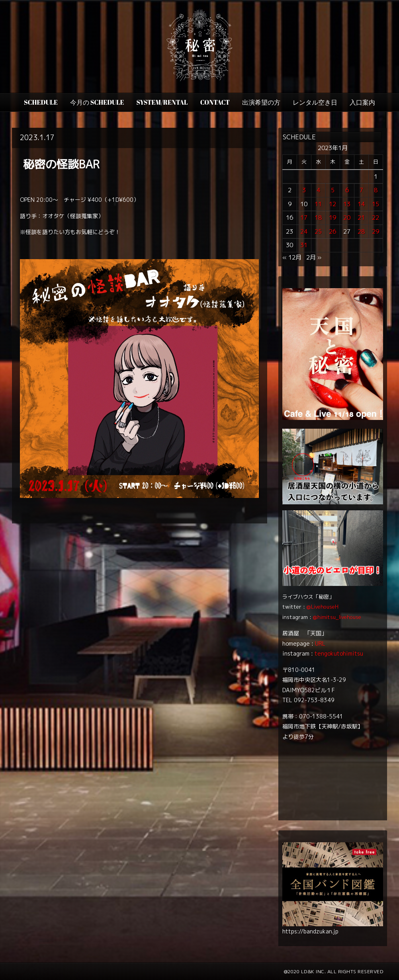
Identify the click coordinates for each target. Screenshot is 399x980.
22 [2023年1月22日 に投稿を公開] (376, 218)
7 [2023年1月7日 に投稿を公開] (361, 190)
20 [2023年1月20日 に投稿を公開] (347, 218)
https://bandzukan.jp (310, 931)
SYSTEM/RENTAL (162, 102)
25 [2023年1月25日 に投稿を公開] (318, 231)
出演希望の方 (261, 102)
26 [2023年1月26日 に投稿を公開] (332, 231)
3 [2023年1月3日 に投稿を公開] (304, 190)
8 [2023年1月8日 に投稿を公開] (376, 190)
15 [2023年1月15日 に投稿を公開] (376, 204)
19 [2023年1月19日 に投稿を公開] (332, 218)
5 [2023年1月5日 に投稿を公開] (333, 190)
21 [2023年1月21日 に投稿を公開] (361, 218)
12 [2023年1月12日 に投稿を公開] (332, 204)
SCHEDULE (41, 102)
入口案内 (362, 102)
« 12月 (292, 257)
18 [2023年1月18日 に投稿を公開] (318, 218)
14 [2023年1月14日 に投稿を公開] (361, 204)
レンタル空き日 (315, 102)
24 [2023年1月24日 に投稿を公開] (304, 231)
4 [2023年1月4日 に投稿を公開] (318, 190)
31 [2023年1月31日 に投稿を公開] (304, 245)
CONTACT (215, 102)
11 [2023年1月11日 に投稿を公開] (318, 204)
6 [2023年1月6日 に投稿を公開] (347, 190)
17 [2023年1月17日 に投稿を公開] (304, 218)
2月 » (314, 257)
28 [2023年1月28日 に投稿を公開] (361, 231)
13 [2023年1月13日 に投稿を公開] (347, 204)
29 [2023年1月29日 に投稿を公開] (376, 231)
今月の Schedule (97, 102)
